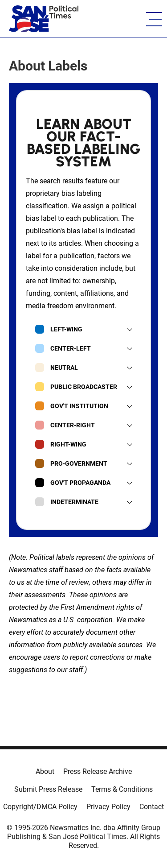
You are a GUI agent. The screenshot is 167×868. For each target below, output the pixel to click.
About (45, 771)
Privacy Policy (108, 807)
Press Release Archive (98, 771)
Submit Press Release (48, 789)
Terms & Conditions (122, 789)
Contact (152, 807)
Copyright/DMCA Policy (40, 807)
